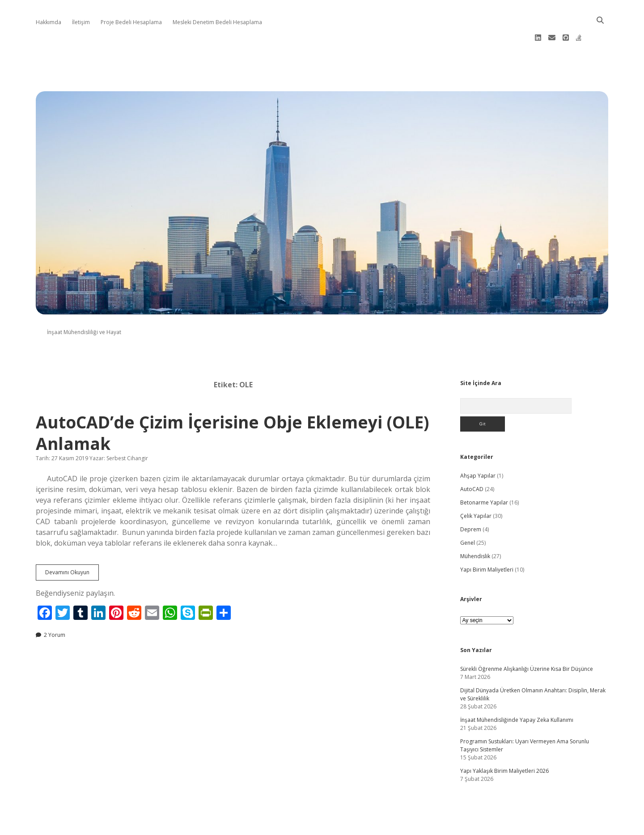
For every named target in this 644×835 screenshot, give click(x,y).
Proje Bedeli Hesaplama (131, 22)
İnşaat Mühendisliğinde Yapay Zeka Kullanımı (517, 691)
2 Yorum (55, 606)
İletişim (81, 22)
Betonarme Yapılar (484, 474)
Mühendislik (475, 528)
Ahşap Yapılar (478, 447)
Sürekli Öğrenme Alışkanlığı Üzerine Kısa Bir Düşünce (527, 640)
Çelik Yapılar (476, 487)
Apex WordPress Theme (295, 825)
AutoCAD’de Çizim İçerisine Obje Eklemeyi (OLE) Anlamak (232, 404)
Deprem (471, 501)
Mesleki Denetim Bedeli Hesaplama (217, 22)
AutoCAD (472, 460)
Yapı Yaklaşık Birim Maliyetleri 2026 (504, 742)
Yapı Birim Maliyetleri (487, 541)
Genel (468, 514)
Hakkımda (49, 22)
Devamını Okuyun (72, 546)
